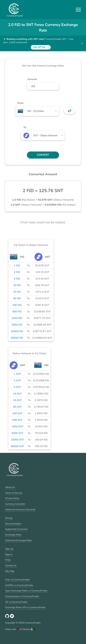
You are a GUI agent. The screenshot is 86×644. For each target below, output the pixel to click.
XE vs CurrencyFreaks (16, 602)
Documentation (13, 524)
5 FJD (17, 279)
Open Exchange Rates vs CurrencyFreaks (26, 591)
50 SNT (17, 407)
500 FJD (17, 312)
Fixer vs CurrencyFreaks (17, 580)
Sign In (9, 554)
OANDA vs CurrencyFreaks (19, 585)
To (25, 127)
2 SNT (17, 381)
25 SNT (17, 400)
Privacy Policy (12, 498)
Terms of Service (14, 493)
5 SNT (17, 387)
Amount (32, 79)
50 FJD (17, 298)
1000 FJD (17, 318)
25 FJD (17, 292)
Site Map (10, 571)
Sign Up (9, 549)
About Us (10, 487)
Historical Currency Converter (20, 509)
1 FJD (17, 266)
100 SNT (17, 413)
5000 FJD (17, 325)
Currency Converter (15, 504)
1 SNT (17, 374)
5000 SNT (17, 433)
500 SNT (17, 420)
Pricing (9, 518)
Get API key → (41, 47)
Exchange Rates (13, 535)
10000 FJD (17, 331)
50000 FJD (17, 338)
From (20, 103)
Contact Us (11, 565)
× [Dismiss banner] (82, 43)
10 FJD (17, 285)
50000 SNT (17, 446)
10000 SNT (17, 440)
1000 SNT (17, 427)
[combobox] (37, 111)
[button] (78, 10)
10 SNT (17, 394)
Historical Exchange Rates (19, 540)
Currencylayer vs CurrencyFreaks (22, 596)
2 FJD (17, 272)
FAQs (8, 560)
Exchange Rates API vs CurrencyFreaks (25, 607)
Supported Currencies (16, 529)
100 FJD (17, 305)
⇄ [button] (70, 111)
